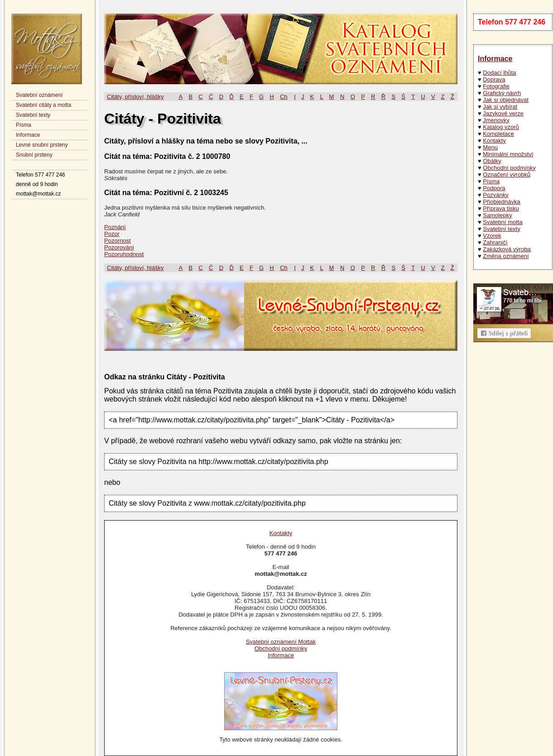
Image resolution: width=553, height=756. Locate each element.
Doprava (494, 79)
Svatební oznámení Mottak (281, 642)
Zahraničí (495, 242)
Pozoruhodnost (124, 254)
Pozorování (119, 247)
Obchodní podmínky (509, 168)
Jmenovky (496, 120)
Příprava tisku (501, 208)
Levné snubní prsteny (42, 145)
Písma (24, 125)
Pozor (112, 234)
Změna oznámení (506, 256)
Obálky (492, 161)
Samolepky (497, 215)
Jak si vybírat (500, 107)
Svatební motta (503, 222)
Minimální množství (508, 154)
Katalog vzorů (501, 127)
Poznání (115, 227)
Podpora (494, 188)
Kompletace (498, 134)
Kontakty (494, 141)
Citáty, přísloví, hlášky (135, 97)
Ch (284, 97)
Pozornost (118, 241)
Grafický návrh (502, 93)
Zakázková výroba (507, 249)
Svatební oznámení (39, 95)
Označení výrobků (507, 175)
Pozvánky (495, 195)
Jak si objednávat (505, 100)
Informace (28, 135)
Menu (490, 147)
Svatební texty (33, 115)
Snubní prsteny (34, 155)
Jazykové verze (503, 113)
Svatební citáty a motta (43, 105)
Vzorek (492, 236)
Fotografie (496, 86)
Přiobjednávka (501, 202)
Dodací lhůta (499, 73)
